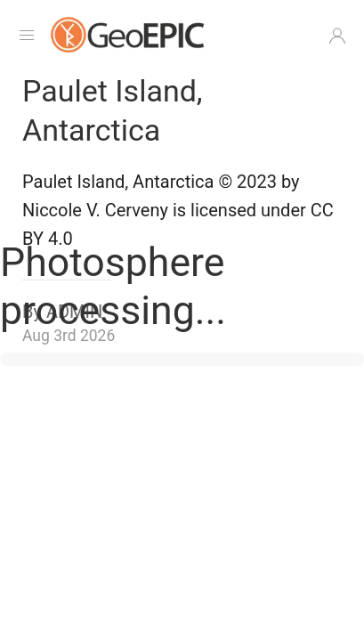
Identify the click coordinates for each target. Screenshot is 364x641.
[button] (337, 36)
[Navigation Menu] (27, 36)
